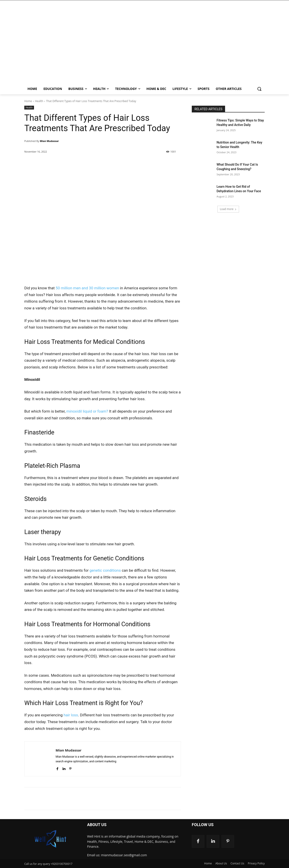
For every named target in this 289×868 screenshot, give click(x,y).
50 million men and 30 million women (87, 288)
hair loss (71, 715)
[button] (259, 89)
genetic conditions (105, 570)
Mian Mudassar (49, 141)
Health (39, 101)
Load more (228, 209)
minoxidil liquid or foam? (87, 411)
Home (28, 101)
